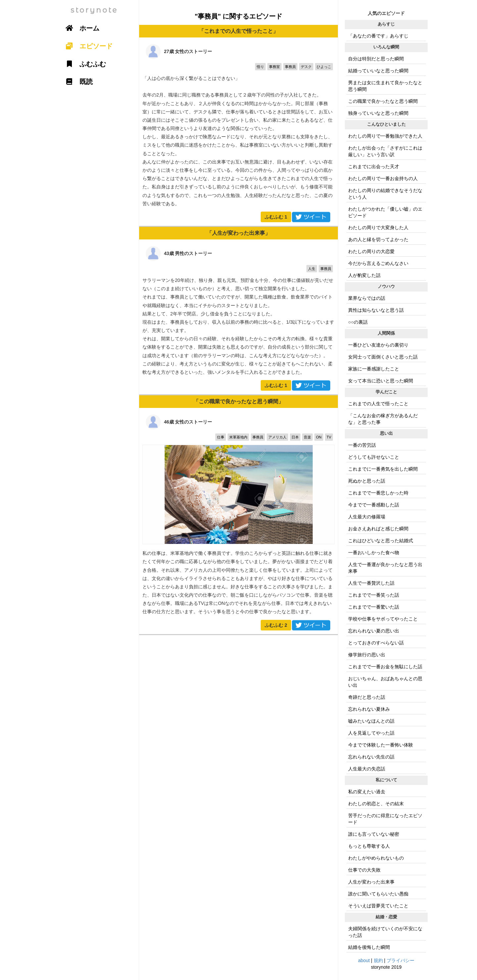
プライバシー (400, 960)
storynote (94, 10)
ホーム (80, 28)
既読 (77, 82)
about (364, 960)
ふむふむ (276, 217)
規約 (378, 960)
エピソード (87, 46)
